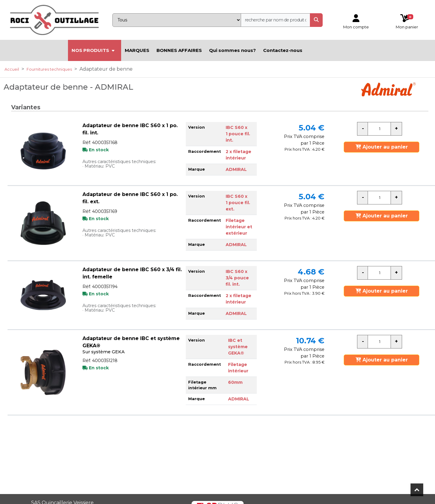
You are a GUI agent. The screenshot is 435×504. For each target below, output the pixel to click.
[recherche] (275, 20)
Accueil (12, 69)
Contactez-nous (283, 50)
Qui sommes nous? (232, 50)
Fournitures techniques (49, 69)
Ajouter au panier (382, 147)
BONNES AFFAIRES (179, 50)
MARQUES (137, 50)
